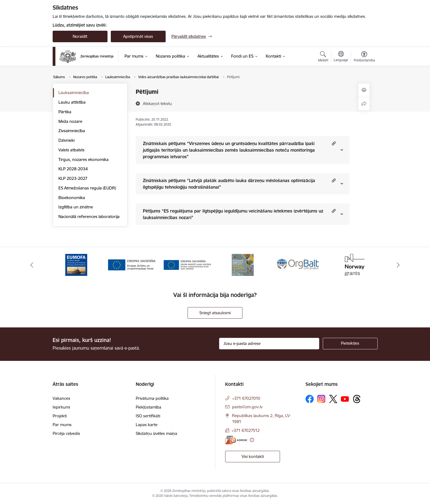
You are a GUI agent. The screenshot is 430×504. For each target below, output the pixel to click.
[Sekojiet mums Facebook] (310, 399)
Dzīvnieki (67, 140)
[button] (333, 143)
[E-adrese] (236, 440)
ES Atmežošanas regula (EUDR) (87, 188)
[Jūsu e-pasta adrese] (269, 344)
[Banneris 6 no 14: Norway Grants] (354, 264)
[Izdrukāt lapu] (364, 90)
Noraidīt (80, 36)
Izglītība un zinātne (76, 207)
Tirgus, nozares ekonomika (84, 159)
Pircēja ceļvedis (66, 433)
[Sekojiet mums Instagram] (321, 399)
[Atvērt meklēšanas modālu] (323, 57)
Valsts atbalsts (71, 150)
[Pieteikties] (350, 344)
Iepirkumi (61, 407)
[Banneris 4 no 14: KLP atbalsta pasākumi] (243, 264)
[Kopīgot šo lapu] (364, 104)
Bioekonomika (72, 198)
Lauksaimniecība (74, 93)
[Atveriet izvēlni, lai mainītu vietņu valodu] (341, 57)
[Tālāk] (398, 265)
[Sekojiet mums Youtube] (345, 399)
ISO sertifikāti (148, 416)
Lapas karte (147, 425)
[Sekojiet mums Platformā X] (333, 399)
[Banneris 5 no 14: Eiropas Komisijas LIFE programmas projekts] (299, 264)
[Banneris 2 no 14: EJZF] (132, 264)
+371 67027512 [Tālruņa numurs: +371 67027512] (246, 430)
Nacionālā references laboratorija (89, 216)
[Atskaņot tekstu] (157, 103)
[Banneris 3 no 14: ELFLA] (187, 264)
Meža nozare (70, 121)
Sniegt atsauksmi (215, 313)
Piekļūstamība (148, 407)
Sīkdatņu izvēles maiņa (156, 433)
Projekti (60, 416)
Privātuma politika (152, 398)
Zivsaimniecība (72, 131)
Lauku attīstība (72, 102)
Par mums (62, 425)
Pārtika (65, 112)
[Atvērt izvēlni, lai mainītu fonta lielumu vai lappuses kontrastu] (364, 57)
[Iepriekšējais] (32, 265)
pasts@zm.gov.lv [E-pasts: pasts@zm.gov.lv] (247, 407)
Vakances (61, 398)
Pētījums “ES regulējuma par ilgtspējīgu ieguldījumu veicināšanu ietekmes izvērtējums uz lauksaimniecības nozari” (233, 214)
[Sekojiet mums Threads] (357, 399)
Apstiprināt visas (138, 36)
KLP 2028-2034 (73, 169)
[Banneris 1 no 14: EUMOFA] (76, 264)
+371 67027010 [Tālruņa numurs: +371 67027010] (246, 398)
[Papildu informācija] (252, 440)
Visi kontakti (253, 456)
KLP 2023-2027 (73, 178)
